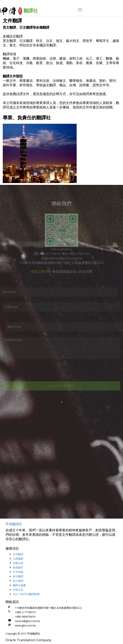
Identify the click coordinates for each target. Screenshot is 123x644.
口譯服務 (18, 559)
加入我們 (18, 581)
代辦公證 (18, 563)
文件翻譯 (18, 554)
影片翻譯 (18, 576)
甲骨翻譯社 (14, 524)
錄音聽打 (18, 567)
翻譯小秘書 (19, 585)
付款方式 (18, 590)
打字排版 (18, 572)
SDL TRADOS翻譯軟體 (26, 594)
